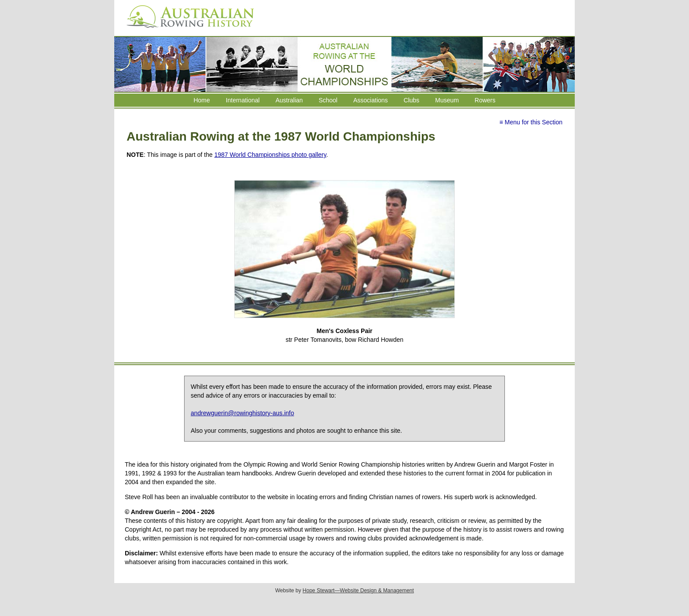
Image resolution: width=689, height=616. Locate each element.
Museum (447, 100)
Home (201, 100)
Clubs (412, 100)
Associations (371, 100)
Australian (289, 100)
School (328, 100)
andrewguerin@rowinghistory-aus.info (242, 413)
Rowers (485, 100)
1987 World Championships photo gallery (270, 155)
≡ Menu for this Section (531, 122)
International (243, 100)
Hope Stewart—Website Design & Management (358, 591)
